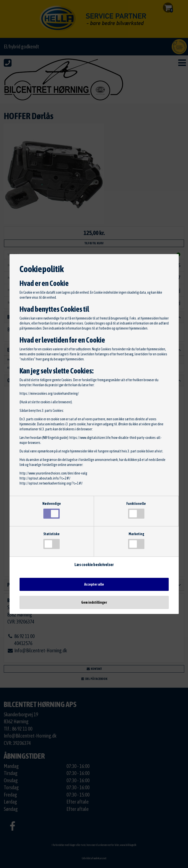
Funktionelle (136, 510)
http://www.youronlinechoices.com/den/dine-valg (53, 473)
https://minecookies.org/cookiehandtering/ (49, 393)
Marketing (136, 540)
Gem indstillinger (94, 602)
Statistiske (52, 540)
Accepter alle (94, 584)
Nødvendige (52, 510)
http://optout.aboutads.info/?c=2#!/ (45, 478)
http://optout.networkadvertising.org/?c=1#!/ (51, 483)
